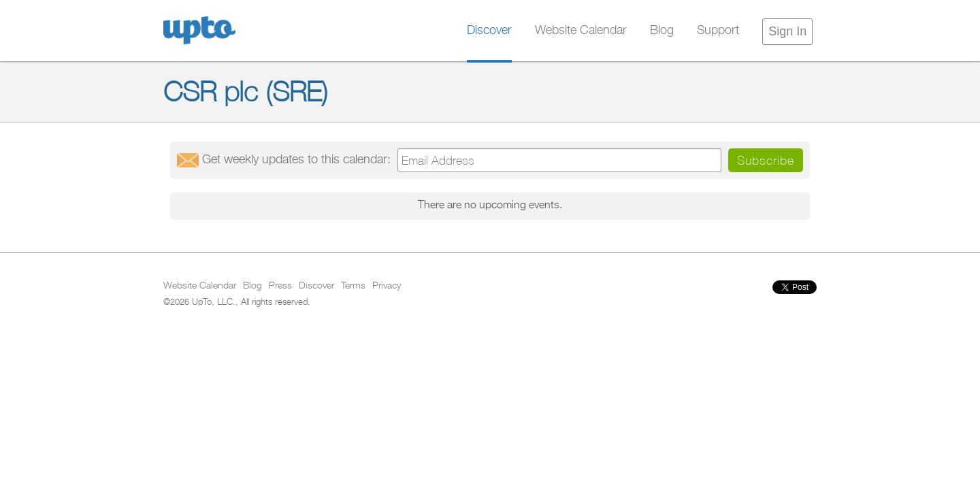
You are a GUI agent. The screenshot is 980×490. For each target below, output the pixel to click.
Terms (353, 286)
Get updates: (296, 160)
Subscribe (766, 160)
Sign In (787, 31)
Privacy (387, 286)
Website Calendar (581, 31)
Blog (662, 31)
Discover (489, 31)
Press (280, 286)
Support (718, 31)
